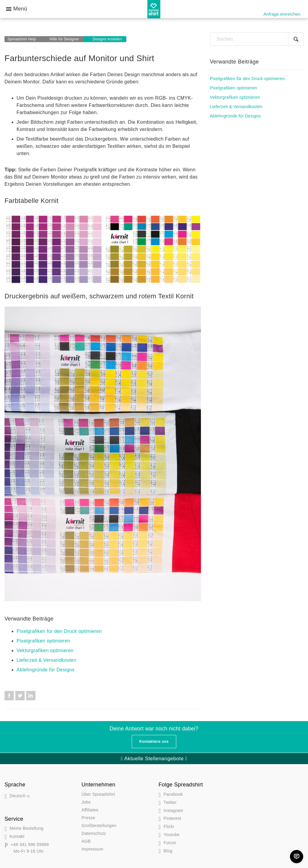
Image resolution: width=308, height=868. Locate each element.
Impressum (92, 849)
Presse (88, 818)
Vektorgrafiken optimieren (45, 650)
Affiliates (90, 810)
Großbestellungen (99, 826)
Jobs (86, 802)
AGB (86, 841)
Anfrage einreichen (282, 14)
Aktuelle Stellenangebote (154, 759)
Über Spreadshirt (98, 794)
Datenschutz (94, 833)
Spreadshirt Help (22, 39)
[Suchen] (257, 39)
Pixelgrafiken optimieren (43, 641)
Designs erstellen (107, 39)
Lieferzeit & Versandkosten (46, 660)
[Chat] (297, 857)
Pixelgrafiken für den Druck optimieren (59, 631)
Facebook (9, 696)
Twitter (20, 696)
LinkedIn (31, 696)
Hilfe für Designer (64, 39)
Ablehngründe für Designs (46, 670)
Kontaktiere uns (154, 742)
